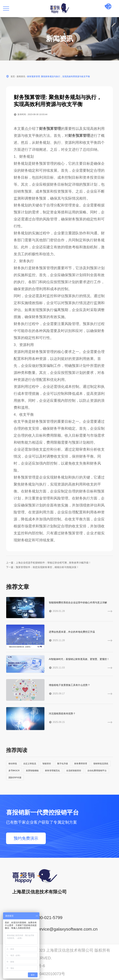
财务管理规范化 (52, 771)
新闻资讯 (21, 76)
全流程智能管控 (74, 771)
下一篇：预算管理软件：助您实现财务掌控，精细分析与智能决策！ (42, 567)
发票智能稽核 (32, 771)
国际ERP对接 (15, 778)
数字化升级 (63, 764)
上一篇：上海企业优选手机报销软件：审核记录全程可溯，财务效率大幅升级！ (49, 563)
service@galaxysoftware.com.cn (66, 929)
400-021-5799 (49, 918)
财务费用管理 (81, 764)
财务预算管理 (50, 129)
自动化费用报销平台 (97, 771)
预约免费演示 (26, 838)
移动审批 (13, 764)
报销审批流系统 (101, 764)
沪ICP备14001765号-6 (26, 966)
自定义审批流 (30, 764)
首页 (13, 76)
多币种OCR (14, 771)
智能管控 (47, 764)
